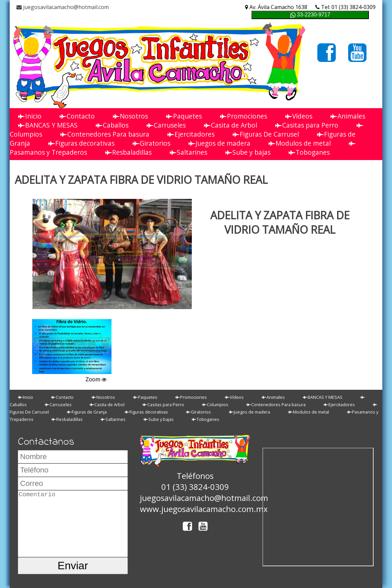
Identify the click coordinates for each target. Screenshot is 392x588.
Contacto (77, 116)
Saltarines (188, 152)
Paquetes (184, 116)
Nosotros (130, 116)
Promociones (244, 116)
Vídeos (299, 116)
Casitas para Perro (307, 125)
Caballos (112, 125)
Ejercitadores (191, 134)
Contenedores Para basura (105, 134)
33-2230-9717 (310, 15)
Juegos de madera (219, 143)
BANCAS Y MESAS (48, 125)
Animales (348, 116)
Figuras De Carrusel (266, 134)
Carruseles (166, 125)
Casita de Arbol (230, 125)
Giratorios (151, 143)
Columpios (215, 405)
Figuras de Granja (87, 412)
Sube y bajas (248, 152)
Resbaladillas (128, 152)
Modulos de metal (300, 143)
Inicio (30, 116)
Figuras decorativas (81, 143)
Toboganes (309, 152)
